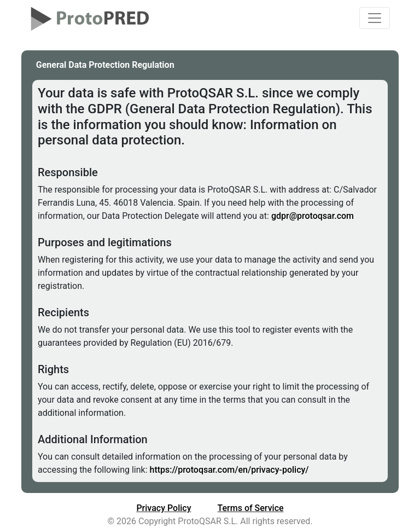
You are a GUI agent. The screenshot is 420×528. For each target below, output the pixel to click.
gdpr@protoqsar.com (313, 216)
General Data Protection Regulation (105, 65)
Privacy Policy (164, 508)
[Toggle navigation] (375, 18)
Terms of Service (251, 508)
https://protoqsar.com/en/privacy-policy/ (229, 470)
